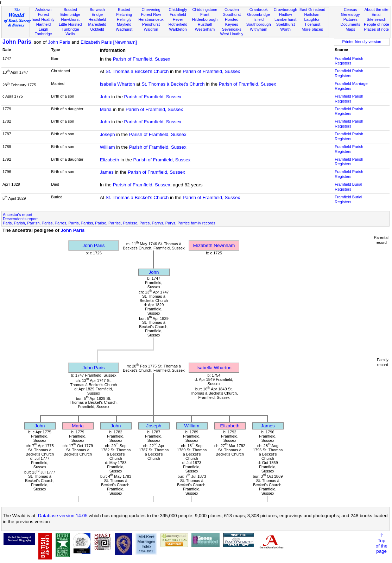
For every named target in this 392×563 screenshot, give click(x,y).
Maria (106, 109)
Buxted (124, 10)
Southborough (259, 24)
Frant (205, 14)
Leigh (43, 29)
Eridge (97, 14)
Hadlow (286, 14)
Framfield (178, 14)
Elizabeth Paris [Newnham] (109, 42)
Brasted (70, 10)
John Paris (17, 42)
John (105, 97)
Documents (350, 24)
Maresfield (97, 24)
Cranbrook (259, 10)
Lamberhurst (285, 19)
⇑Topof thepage (381, 543)
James (107, 172)
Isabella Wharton (118, 84)
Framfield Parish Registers (349, 61)
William (108, 147)
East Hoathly (43, 19)
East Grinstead (312, 10)
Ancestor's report (18, 215)
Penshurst (151, 24)
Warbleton (178, 29)
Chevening (151, 10)
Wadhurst (124, 29)
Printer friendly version (362, 42)
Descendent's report (20, 219)
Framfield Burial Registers (348, 187)
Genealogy (350, 14)
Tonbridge (43, 34)
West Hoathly (232, 34)
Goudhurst (232, 14)
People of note (377, 24)
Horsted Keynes (232, 22)
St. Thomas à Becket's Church (137, 71)
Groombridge (258, 14)
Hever (178, 19)
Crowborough (286, 10)
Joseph (108, 134)
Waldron (151, 29)
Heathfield (97, 19)
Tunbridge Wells (70, 32)
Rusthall (205, 24)
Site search (377, 19)
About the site (377, 10)
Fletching (124, 14)
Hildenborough (205, 19)
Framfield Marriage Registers (351, 86)
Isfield (258, 19)
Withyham (258, 29)
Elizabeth (110, 160)
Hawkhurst (70, 19)
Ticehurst (312, 24)
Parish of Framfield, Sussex (142, 59)
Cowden (232, 10)
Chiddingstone (205, 10)
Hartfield (43, 24)
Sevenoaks (232, 29)
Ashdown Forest (44, 12)
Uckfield (97, 29)
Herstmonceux (151, 19)
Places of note (377, 29)
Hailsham (312, 14)
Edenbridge (70, 14)
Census (350, 10)
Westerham (205, 29)
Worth (285, 29)
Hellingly (124, 19)
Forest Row (151, 14)
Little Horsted (70, 24)
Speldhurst (286, 24)
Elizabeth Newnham (214, 245)
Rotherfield (178, 24)
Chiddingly (178, 10)
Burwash (97, 10)
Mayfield (124, 24)
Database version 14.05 (63, 516)
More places (312, 29)
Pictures (350, 19)
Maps (350, 29)
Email (377, 14)
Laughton (312, 19)
